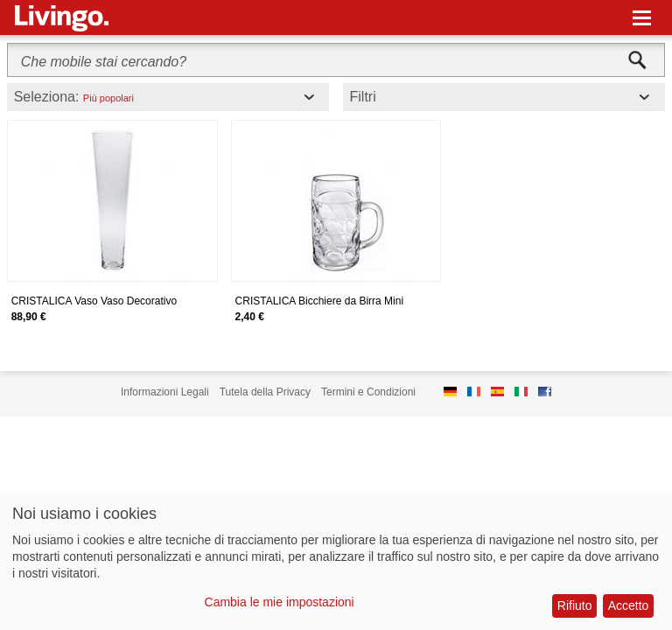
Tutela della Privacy (265, 392)
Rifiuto (575, 605)
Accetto (629, 605)
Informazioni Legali (165, 392)
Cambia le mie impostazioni (280, 602)
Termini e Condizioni (368, 392)
